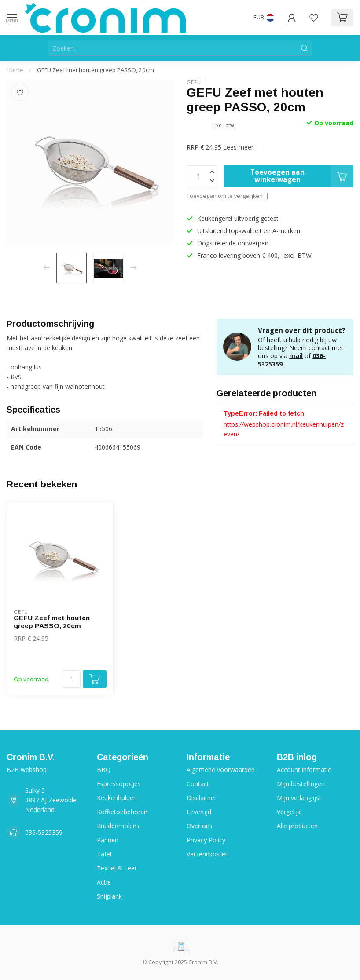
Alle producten (297, 826)
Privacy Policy (206, 840)
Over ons (200, 826)
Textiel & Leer (117, 868)
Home (15, 70)
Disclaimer (202, 798)
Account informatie (304, 770)
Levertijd (199, 812)
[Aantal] (72, 679)
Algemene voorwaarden (221, 770)
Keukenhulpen (117, 798)
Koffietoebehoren (122, 812)
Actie (104, 882)
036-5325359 (44, 832)
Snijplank (109, 896)
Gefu (194, 82)
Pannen (108, 840)
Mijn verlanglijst (299, 798)
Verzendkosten (208, 854)
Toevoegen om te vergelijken (225, 196)
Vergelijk (289, 812)
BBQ (104, 770)
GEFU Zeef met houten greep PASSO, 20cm (96, 70)
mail (296, 356)
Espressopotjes (119, 784)
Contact (198, 784)
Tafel (104, 854)
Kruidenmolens (118, 826)
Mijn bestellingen (301, 784)
